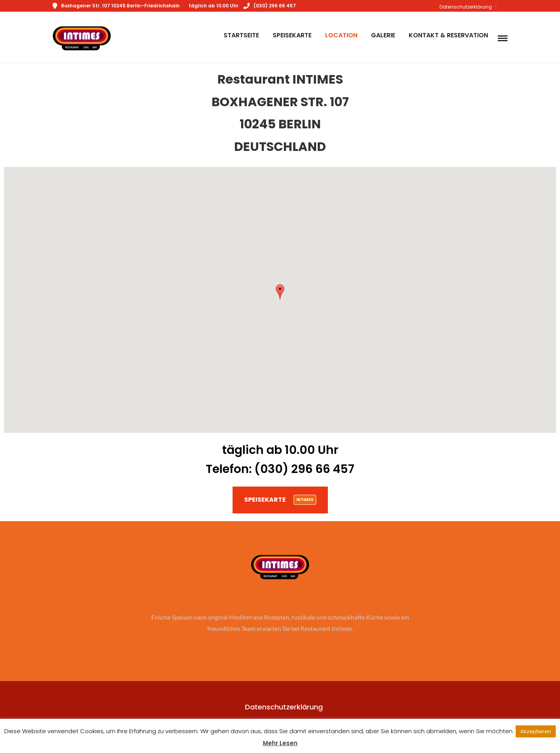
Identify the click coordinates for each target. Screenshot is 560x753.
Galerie (383, 35)
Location (341, 35)
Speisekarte (292, 35)
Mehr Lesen (280, 743)
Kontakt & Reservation (448, 35)
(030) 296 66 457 (270, 6)
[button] (280, 292)
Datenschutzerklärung (466, 7)
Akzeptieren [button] (536, 731)
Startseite (241, 35)
